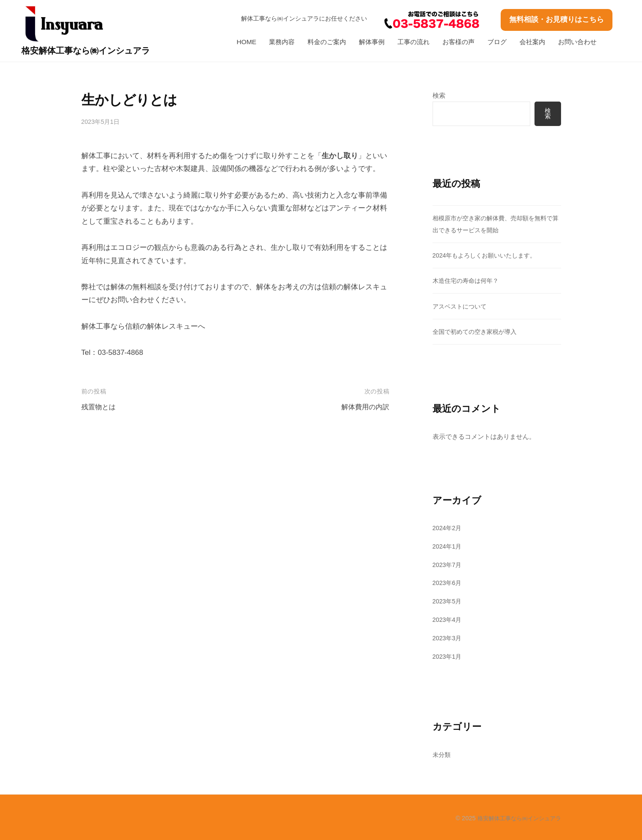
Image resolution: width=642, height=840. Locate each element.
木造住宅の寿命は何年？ (468, 281)
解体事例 (372, 42)
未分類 (442, 754)
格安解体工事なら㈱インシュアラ (94, 50)
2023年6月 (448, 583)
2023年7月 (448, 565)
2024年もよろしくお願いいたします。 (488, 256)
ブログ (497, 42)
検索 (439, 95)
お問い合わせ (577, 42)
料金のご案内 (327, 42)
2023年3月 (448, 638)
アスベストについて (461, 306)
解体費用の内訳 (364, 407)
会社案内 (532, 42)
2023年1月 (448, 656)
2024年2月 (448, 528)
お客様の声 (458, 42)
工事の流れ (414, 42)
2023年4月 (448, 619)
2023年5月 (448, 601)
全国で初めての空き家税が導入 (478, 331)
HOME (247, 42)
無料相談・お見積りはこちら (557, 19)
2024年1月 (448, 546)
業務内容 (282, 42)
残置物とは (100, 407)
